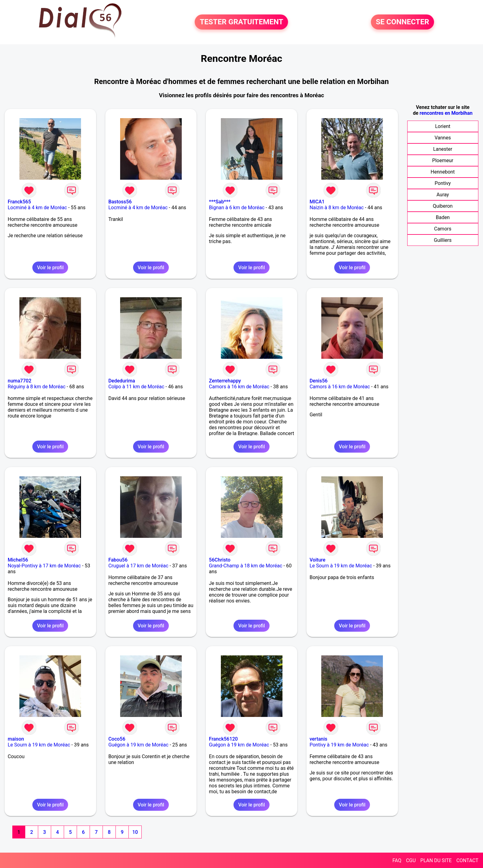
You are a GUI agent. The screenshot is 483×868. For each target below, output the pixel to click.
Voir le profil (50, 268)
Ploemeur (443, 160)
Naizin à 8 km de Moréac (337, 208)
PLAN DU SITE (436, 860)
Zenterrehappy (225, 381)
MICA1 (317, 202)
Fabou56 (118, 560)
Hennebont (443, 172)
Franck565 (19, 202)
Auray (443, 195)
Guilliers (442, 240)
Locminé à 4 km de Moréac (37, 208)
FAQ (397, 860)
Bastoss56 (120, 202)
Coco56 (117, 739)
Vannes (443, 138)
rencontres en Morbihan (446, 113)
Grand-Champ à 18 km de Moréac (246, 566)
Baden (443, 217)
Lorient (443, 126)
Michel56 (18, 560)
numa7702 (20, 381)
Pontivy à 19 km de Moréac (339, 745)
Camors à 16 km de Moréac (239, 387)
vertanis (319, 739)
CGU (411, 860)
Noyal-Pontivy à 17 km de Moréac (44, 566)
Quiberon (443, 206)
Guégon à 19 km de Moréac (138, 745)
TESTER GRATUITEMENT (241, 22)
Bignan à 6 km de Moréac (237, 208)
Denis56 (319, 381)
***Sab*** (220, 202)
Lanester (443, 149)
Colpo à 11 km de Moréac (136, 387)
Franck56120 (223, 739)
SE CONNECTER (402, 22)
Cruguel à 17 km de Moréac (138, 566)
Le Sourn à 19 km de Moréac (341, 566)
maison (16, 739)
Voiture (317, 560)
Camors (443, 229)
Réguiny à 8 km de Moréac (37, 387)
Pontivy (443, 183)
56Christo (220, 560)
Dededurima (122, 381)
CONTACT (467, 860)
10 (135, 832)
